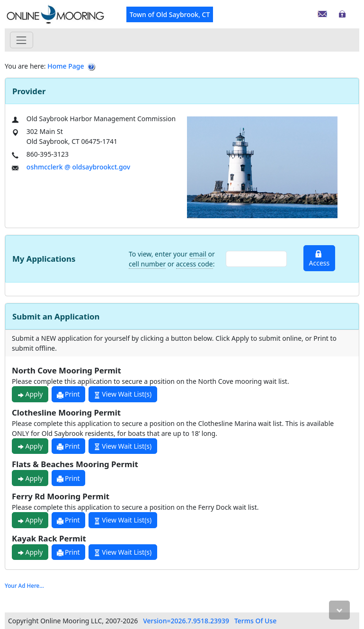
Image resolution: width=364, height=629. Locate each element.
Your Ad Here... (24, 586)
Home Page (66, 66)
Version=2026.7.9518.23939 (186, 621)
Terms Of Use (255, 621)
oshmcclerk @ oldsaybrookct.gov (78, 167)
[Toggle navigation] (22, 40)
